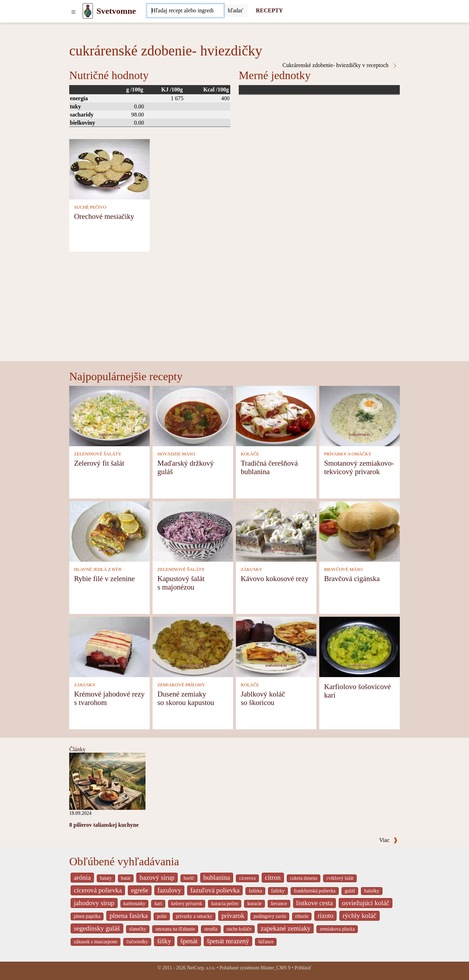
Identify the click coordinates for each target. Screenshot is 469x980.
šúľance (266, 942)
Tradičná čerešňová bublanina (269, 467)
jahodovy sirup (94, 903)
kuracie (254, 904)
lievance (279, 904)
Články (77, 749)
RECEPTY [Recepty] (269, 10)
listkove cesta (315, 903)
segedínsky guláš (97, 928)
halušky (372, 891)
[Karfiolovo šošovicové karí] (360, 646)
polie (162, 916)
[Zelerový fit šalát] (109, 415)
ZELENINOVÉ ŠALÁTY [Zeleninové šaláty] (98, 454)
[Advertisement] (234, 308)
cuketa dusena (304, 878)
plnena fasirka (129, 916)
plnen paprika (87, 916)
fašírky (278, 891)
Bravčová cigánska (352, 578)
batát (126, 878)
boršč (189, 878)
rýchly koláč (359, 916)
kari (158, 904)
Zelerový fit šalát (99, 463)
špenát (189, 941)
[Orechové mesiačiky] (109, 169)
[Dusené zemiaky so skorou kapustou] (193, 646)
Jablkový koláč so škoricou (263, 698)
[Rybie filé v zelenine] (109, 531)
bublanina (217, 877)
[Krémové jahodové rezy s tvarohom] (109, 646)
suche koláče (239, 929)
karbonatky (135, 904)
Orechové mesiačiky (104, 216)
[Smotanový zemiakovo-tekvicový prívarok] (360, 415)
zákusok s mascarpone (96, 942)
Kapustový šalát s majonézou (181, 583)
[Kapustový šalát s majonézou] (193, 531)
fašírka (255, 891)
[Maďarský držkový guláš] (193, 415)
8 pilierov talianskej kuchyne (104, 825)
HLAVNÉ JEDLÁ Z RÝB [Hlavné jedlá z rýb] (98, 569)
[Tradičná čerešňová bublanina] (276, 415)
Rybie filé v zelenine (105, 578)
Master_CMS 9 (275, 968)
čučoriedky (137, 942)
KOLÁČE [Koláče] (250, 454)
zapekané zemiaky (286, 928)
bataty (106, 878)
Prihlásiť (303, 968)
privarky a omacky (194, 916)
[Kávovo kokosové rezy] (276, 531)
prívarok (233, 916)
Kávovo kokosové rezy (275, 578)
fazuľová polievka (215, 890)
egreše (140, 890)
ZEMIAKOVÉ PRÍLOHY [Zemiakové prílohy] (181, 685)
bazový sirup (157, 877)
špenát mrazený (228, 941)
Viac (388, 840)
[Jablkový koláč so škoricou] (276, 646)
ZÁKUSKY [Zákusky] (252, 569)
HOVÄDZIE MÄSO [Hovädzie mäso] (176, 454)
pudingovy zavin (270, 916)
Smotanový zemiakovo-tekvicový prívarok (359, 467)
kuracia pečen (225, 904)
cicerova (247, 878)
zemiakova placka (337, 929)
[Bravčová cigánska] (360, 531)
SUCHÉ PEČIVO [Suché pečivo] (90, 207)
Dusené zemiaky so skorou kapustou (186, 698)
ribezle (302, 916)
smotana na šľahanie (175, 929)
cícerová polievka (98, 890)
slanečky (138, 929)
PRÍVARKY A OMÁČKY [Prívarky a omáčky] (348, 454)
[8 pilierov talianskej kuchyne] (107, 781)
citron (273, 877)
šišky (164, 941)
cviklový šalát (340, 878)
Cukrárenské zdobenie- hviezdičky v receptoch (340, 65)
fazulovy (169, 890)
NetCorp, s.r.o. (201, 968)
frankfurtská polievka (315, 891)
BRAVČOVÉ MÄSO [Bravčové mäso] (343, 569)
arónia (82, 877)
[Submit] (236, 11)
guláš (350, 891)
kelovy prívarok (187, 904)
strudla (211, 929)
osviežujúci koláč (366, 903)
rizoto (325, 916)
